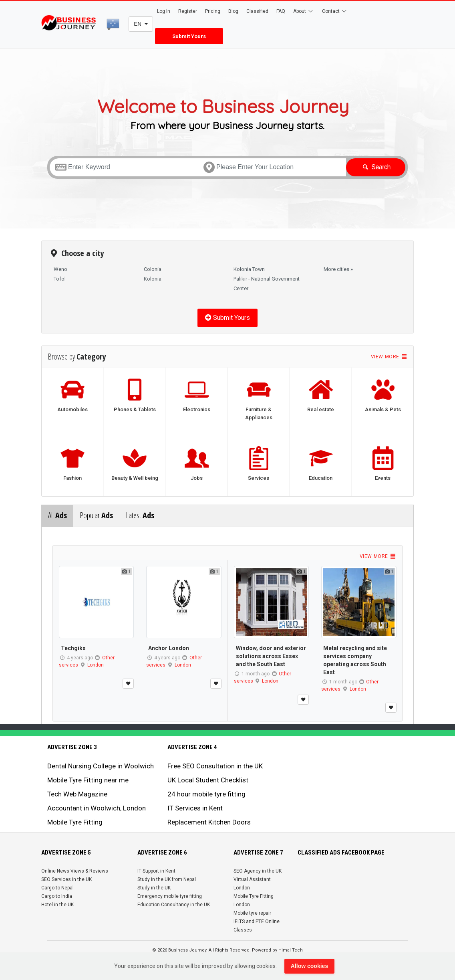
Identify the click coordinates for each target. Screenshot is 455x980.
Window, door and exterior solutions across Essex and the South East (271, 656)
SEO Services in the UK (66, 879)
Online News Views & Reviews (75, 871)
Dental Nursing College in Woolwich (101, 766)
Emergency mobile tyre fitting (170, 896)
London (96, 665)
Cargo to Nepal (57, 888)
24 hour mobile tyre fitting (206, 794)
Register (188, 11)
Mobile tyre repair (252, 913)
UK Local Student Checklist (208, 780)
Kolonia (153, 279)
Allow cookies (309, 966)
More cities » (338, 269)
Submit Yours (227, 318)
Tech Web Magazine (77, 794)
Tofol (60, 279)
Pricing (213, 11)
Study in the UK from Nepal (167, 879)
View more (389, 357)
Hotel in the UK (57, 905)
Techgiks (73, 648)
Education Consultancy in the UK (174, 905)
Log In (164, 11)
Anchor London (169, 648)
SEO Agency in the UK (258, 871)
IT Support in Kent (156, 871)
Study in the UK (154, 888)
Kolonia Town (249, 269)
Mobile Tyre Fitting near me (88, 780)
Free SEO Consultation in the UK (215, 766)
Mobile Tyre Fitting (75, 822)
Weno (60, 269)
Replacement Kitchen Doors (209, 822)
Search (376, 167)
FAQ (281, 11)
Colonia (153, 269)
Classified (257, 11)
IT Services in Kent (195, 808)
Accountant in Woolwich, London (97, 808)
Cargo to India (57, 896)
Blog (233, 11)
